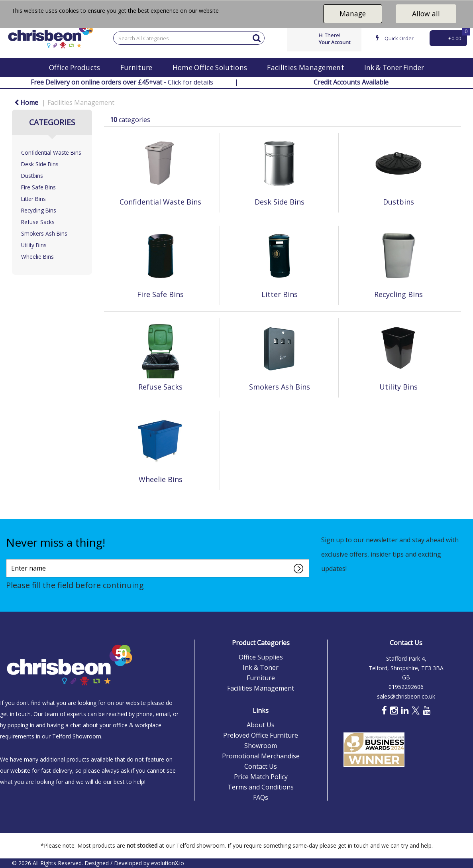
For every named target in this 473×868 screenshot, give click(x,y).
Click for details (122, 82)
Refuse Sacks (38, 222)
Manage (353, 14)
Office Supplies (261, 657)
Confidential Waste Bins (51, 153)
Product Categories (261, 643)
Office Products (75, 68)
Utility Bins (34, 245)
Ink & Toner (261, 667)
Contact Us (261, 766)
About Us (261, 725)
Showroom (261, 746)
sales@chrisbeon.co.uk (406, 696)
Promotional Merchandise (261, 756)
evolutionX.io (168, 863)
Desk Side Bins (40, 164)
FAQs (261, 797)
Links (261, 711)
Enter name (8, 559)
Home (26, 102)
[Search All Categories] (189, 38)
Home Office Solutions (210, 68)
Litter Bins (33, 199)
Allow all (426, 14)
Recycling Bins (39, 210)
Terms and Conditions (261, 787)
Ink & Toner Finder (394, 68)
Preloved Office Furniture (261, 735)
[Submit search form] (257, 38)
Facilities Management (306, 68)
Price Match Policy (261, 777)
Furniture (136, 68)
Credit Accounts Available (351, 82)
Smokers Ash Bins (44, 233)
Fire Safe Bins (38, 187)
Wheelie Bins (37, 257)
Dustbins (32, 176)
